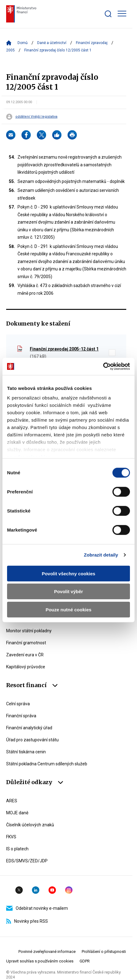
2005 (10, 50)
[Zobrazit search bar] (108, 14)
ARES (12, 801)
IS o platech (17, 849)
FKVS (11, 837)
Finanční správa (21, 716)
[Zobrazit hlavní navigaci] (122, 14)
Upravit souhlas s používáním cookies (40, 961)
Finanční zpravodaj (92, 43)
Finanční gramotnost (26, 643)
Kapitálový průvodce (26, 667)
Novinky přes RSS (27, 921)
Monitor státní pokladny (29, 631)
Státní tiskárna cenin (26, 752)
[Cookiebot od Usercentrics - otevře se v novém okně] (103, 366)
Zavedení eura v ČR (25, 655)
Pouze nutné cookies (68, 609)
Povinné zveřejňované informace (47, 952)
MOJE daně (17, 813)
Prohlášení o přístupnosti (104, 952)
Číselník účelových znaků (30, 825)
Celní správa (18, 704)
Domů (23, 43)
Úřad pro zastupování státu (32, 740)
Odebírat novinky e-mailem (37, 908)
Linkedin (36, 890)
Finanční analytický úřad (29, 728)
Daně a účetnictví (52, 43)
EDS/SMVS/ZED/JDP (27, 861)
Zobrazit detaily (101, 555)
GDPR (85, 961)
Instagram (69, 890)
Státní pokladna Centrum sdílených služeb (47, 764)
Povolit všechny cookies (68, 573)
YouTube (52, 890)
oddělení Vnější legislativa (36, 117)
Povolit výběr (68, 591)
